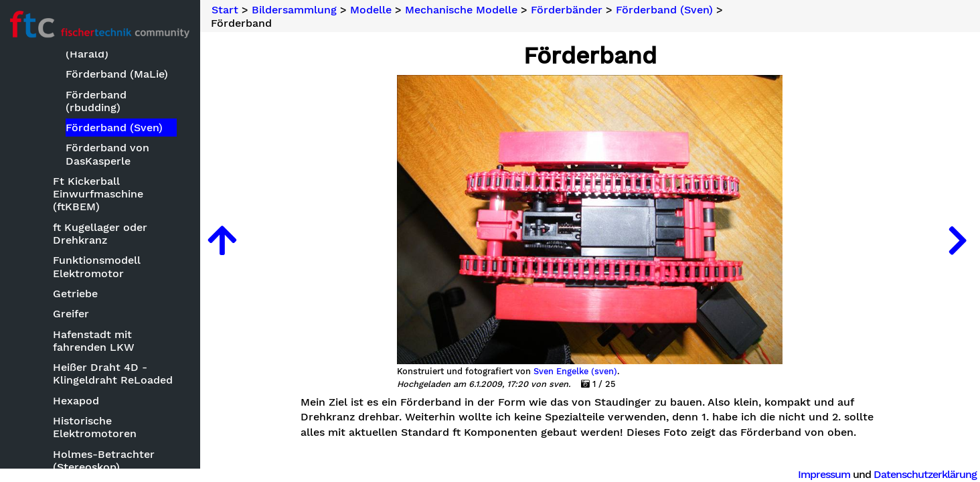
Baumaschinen (79, 202)
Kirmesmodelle (80, 357)
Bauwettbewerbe (73, 162)
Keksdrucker (73, 316)
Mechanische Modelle (97, 431)
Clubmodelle (74, 243)
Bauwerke (67, 223)
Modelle (49, 182)
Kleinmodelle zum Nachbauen (88, 384)
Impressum (824, 474)
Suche (31, 75)
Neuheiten (42, 97)
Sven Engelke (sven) (576, 372)
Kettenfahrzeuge (84, 337)
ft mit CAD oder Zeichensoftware (84, 290)
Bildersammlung (57, 119)
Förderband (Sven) (666, 10)
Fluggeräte (69, 263)
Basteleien (55, 141)
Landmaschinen (82, 411)
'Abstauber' (83, 452)
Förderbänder (568, 10)
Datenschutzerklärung (925, 474)
